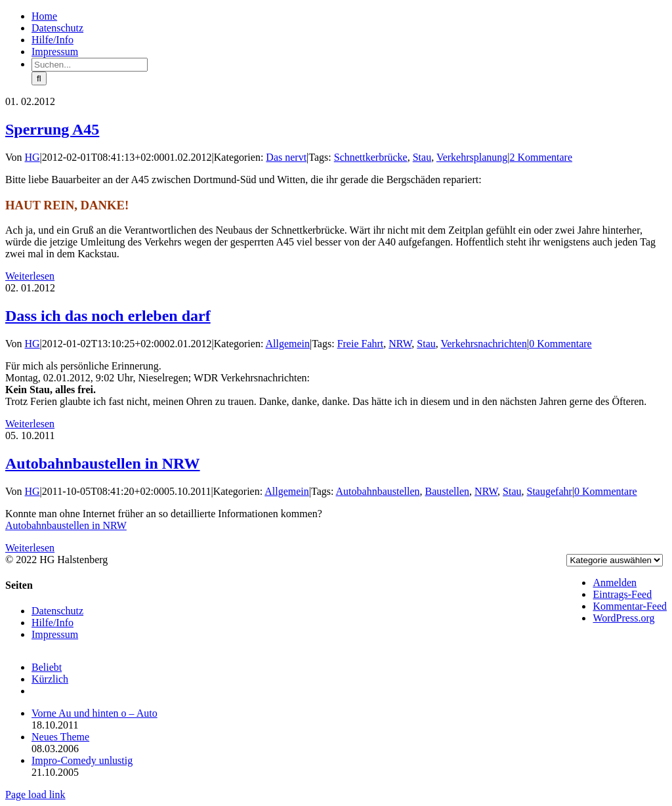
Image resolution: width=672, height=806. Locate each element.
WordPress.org (623, 618)
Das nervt (286, 157)
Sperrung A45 (52, 129)
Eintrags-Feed (622, 594)
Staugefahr (550, 491)
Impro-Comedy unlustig (82, 760)
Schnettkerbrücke (371, 157)
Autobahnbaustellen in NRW (103, 463)
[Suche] (39, 78)
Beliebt (47, 667)
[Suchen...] (90, 65)
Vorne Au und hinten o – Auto (94, 713)
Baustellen (448, 491)
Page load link (35, 795)
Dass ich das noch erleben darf (108, 316)
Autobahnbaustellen (378, 491)
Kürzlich (50, 679)
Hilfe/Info (52, 623)
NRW (400, 344)
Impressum (55, 634)
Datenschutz (57, 611)
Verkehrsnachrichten (484, 344)
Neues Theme (60, 737)
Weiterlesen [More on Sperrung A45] (30, 276)
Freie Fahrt (361, 344)
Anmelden (615, 583)
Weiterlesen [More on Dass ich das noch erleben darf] (30, 424)
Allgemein (287, 344)
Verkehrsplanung (472, 157)
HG (32, 157)
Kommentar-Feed (630, 606)
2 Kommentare (541, 157)
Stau (422, 157)
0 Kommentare (560, 344)
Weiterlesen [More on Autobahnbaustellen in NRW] (30, 548)
